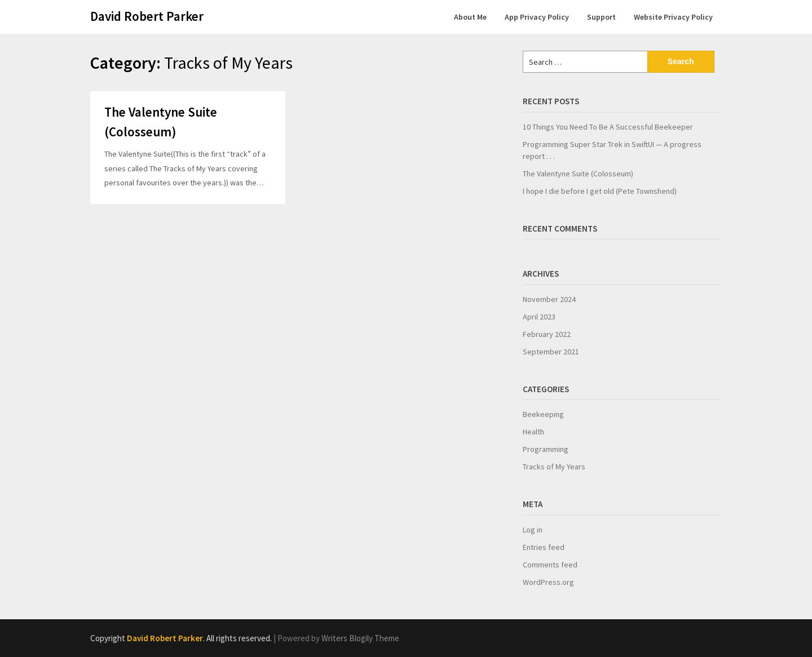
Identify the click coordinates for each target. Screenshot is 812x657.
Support (601, 17)
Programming (546, 449)
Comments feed (550, 565)
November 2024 (549, 299)
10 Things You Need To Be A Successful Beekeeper (608, 127)
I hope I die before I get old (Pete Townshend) (600, 191)
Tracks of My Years (554, 467)
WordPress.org (548, 582)
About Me (470, 17)
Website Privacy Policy (673, 17)
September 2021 (551, 352)
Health (533, 432)
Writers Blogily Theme (360, 638)
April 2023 (539, 317)
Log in (533, 530)
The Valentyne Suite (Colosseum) (578, 174)
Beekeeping (543, 414)
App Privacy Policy (537, 17)
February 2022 (547, 334)
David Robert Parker (147, 16)
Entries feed (544, 547)
